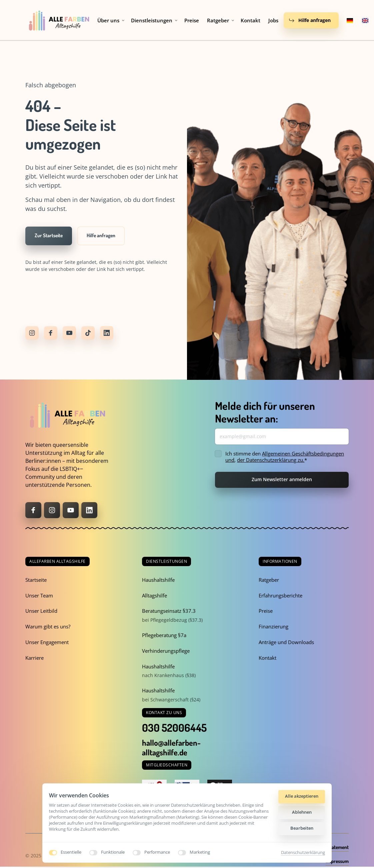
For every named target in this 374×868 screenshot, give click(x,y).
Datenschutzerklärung (303, 852)
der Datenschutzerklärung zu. (271, 460)
